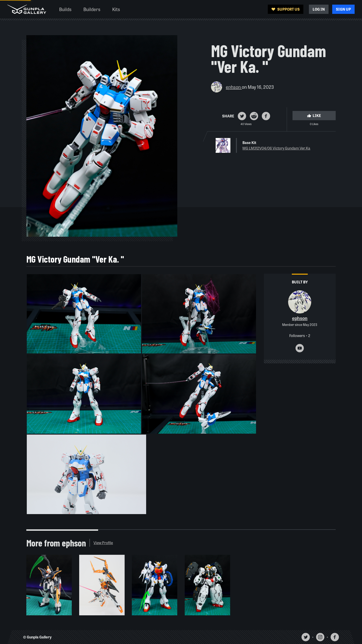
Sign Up (343, 9)
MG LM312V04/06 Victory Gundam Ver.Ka (276, 148)
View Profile (103, 543)
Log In (319, 9)
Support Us (286, 9)
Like (314, 115)
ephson (234, 87)
